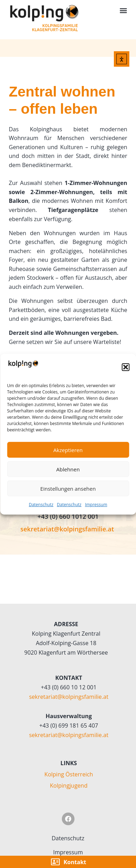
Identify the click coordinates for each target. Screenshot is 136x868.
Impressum (96, 505)
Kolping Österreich (69, 774)
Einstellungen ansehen (68, 489)
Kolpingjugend (69, 786)
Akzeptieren (68, 450)
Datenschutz (41, 505)
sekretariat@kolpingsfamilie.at (67, 529)
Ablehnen (68, 469)
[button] (125, 367)
